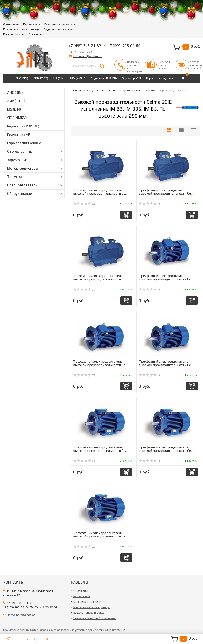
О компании (11, 24)
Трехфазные (131, 90)
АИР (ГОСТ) (41, 78)
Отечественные (20, 151)
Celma (113, 90)
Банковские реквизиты (60, 24)
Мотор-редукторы (23, 168)
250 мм (150, 90)
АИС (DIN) (22, 78)
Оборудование (19, 194)
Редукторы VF (131, 78)
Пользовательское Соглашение (24, 34)
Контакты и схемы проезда (21, 29)
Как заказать (32, 24)
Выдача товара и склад (59, 29)
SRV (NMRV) (78, 78)
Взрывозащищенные (160, 78)
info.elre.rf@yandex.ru (87, 56)
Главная (76, 90)
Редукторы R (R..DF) (104, 78)
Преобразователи (22, 185)
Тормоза (15, 177)
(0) (84, 204)
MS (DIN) (59, 78)
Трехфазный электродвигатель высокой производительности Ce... (100, 192)
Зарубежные (17, 160)
